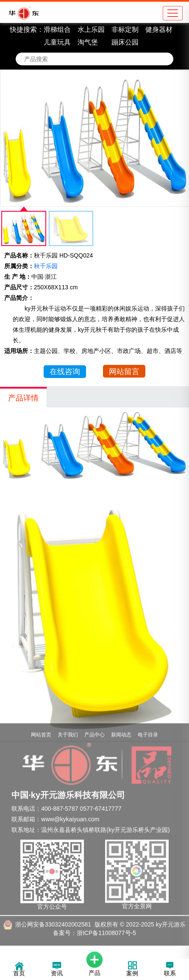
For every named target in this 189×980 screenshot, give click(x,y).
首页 (19, 970)
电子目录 (148, 725)
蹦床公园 (125, 42)
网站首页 (41, 725)
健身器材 (159, 29)
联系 (170, 970)
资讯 (57, 970)
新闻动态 (121, 725)
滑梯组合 (57, 29)
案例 (132, 970)
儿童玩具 (57, 42)
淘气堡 (88, 42)
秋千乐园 (46, 266)
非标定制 (125, 29)
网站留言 (124, 372)
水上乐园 (91, 29)
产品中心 (94, 725)
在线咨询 (65, 372)
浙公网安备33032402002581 (53, 915)
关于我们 (68, 725)
